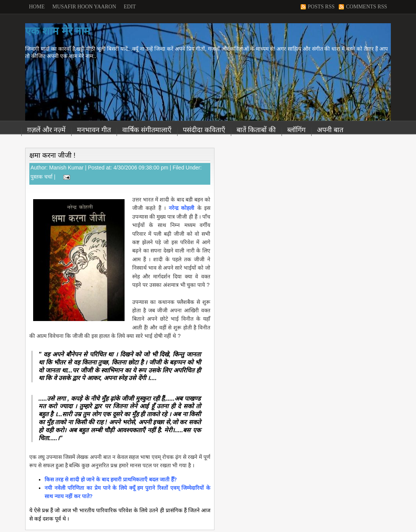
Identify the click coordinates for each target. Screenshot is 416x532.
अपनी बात (330, 130)
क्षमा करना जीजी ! (52, 155)
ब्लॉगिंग (296, 130)
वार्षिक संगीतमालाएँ (147, 130)
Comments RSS (366, 7)
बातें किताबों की (256, 130)
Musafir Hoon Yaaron (84, 7)
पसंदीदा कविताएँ (204, 130)
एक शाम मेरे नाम (58, 31)
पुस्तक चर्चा (42, 177)
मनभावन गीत (94, 130)
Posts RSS (321, 7)
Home (37, 7)
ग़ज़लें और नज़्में (46, 130)
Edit (130, 7)
